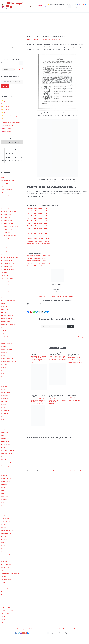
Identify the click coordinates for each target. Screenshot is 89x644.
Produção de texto (7, 542)
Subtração (4, 585)
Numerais (4, 521)
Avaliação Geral (6, 306)
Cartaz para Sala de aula (8, 324)
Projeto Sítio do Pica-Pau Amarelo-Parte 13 (40, 241)
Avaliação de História (7, 290)
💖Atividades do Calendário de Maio (12, 131)
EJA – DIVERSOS (6, 416)
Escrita (3, 429)
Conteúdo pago (6, 339)
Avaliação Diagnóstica (8, 300)
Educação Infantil (6, 401)
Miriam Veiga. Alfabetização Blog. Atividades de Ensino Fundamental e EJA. (57, 296)
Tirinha (3, 604)
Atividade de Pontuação (8, 253)
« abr (12, 175)
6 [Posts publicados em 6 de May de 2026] (9, 158)
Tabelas (4, 591)
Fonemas (4, 444)
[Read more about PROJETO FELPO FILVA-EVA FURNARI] (39, 377)
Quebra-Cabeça (6, 548)
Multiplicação (5, 511)
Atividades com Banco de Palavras (11, 266)
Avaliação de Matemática (9, 296)
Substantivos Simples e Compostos (11, 582)
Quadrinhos (5, 545)
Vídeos (3, 628)
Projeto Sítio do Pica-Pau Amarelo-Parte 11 (39, 236)
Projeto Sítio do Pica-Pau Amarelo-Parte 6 (39, 221)
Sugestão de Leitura (7, 588)
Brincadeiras (5, 315)
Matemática (5, 493)
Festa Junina (5, 438)
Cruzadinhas (5, 349)
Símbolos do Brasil (7, 570)
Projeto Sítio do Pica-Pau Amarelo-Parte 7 (39, 223)
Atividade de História (7, 241)
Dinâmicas (4, 382)
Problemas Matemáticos (8, 539)
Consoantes (5, 336)
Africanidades (5, 192)
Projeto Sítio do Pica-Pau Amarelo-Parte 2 (39, 211)
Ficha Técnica (5, 441)
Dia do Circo (5, 361)
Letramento (5, 484)
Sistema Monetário (7, 573)
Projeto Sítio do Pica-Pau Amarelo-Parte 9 (39, 228)
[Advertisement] (45, 25)
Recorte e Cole (6, 554)
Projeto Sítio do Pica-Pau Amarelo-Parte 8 (39, 226)
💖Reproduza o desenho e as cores (12, 128)
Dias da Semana (6, 373)
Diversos (4, 389)
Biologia (4, 312)
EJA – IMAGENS (6, 419)
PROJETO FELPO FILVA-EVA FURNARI (39, 354)
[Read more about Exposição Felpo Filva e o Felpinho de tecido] (57, 374)
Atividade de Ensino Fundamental (11, 235)
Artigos (3, 214)
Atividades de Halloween (8, 278)
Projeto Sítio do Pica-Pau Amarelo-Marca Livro (41, 234)
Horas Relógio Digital (7, 462)
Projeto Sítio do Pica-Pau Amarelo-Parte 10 (40, 231)
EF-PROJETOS (6, 413)
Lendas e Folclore (6, 478)
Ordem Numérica (6, 530)
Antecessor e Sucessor (8, 204)
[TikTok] (76, 7)
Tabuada (4, 594)
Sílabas (3, 567)
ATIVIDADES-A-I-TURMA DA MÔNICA (38, 396)
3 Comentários (44, 356)
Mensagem (5, 508)
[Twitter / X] (78, 7)
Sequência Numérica (7, 564)
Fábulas (4, 432)
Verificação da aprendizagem (10, 619)
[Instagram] (80, 5)
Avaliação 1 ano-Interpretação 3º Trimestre (40, 261)
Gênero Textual (6, 450)
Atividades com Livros (8, 269)
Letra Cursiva (5, 481)
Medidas (4, 499)
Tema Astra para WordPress (80, 642)
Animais (4, 195)
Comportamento (6, 330)
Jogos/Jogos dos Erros (8, 471)
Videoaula (4, 625)
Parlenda (4, 536)
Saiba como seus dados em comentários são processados (70, 471)
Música (3, 514)
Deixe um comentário (46, 39)
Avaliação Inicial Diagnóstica (9, 309)
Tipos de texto (6, 600)
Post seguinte (83, 337)
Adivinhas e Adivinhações (9, 189)
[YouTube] (83, 5)
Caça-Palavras (5, 318)
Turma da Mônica (6, 607)
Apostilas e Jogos (6, 207)
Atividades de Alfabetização (9, 272)
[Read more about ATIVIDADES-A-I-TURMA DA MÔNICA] (38, 416)
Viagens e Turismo (7, 622)
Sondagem (5, 579)
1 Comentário (62, 356)
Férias (3, 435)
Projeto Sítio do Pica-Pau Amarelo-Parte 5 (39, 218)
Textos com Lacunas (7, 597)
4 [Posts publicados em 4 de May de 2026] (3, 159)
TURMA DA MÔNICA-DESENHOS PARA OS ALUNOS (74, 354)
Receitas (4, 551)
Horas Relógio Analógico (8, 459)
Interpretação (5, 468)
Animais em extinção (7, 198)
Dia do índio (5, 364)
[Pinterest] (81, 5)
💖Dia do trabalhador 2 (8, 140)
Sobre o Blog (60, 638)
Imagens (4, 465)
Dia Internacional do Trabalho (10, 370)
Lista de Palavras (6, 490)
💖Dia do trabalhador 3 (8, 137)
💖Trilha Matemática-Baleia (9, 119)
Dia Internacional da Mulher (9, 367)
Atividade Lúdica (6, 257)
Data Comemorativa (7, 352)
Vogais (3, 631)
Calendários (5, 321)
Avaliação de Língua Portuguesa (11, 293)
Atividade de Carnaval (8, 229)
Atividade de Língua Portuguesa (11, 244)
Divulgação (5, 395)
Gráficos (4, 456)
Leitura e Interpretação (8, 475)
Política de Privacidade (73, 638)
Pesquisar (19, 70)
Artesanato (5, 211)
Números (4, 524)
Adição (3, 186)
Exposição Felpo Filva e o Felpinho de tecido (57, 354)
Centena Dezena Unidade (9, 327)
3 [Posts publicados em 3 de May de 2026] (21, 155)
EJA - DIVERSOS (52, 402)
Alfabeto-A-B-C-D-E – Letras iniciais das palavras (41, 263)
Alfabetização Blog (15, 5)
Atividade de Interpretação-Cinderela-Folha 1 (40, 256)
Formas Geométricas (7, 447)
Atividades (4, 263)
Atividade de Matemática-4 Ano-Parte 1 (39, 258)
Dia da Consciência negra (9, 358)
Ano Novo (4, 201)
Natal (3, 518)
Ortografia (4, 533)
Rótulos (4, 557)
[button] (37, 6)
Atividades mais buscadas (46, 638)
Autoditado (5, 281)
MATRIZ (4, 496)
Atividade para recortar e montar (11, 260)
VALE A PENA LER (7, 613)
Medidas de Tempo (7, 502)
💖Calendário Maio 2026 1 (9, 134)
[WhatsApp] (76, 5)
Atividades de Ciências (8, 275)
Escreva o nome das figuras (9, 425)
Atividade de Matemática (9, 247)
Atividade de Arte (6, 226)
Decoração (4, 355)
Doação (4, 398)
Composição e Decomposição (10, 333)
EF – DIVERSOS (6, 404)
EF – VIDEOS (5, 410)
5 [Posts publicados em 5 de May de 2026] (6, 159)
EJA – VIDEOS (5, 422)
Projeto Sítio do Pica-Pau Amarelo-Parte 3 (39, 213)
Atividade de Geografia (8, 238)
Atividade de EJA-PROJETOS (10, 232)
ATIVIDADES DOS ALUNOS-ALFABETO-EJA (57, 396)
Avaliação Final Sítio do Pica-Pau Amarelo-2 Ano (41, 244)
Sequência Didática (7, 561)
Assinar (5, 87)
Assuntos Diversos (7, 217)
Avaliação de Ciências (8, 284)
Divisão (3, 392)
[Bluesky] (85, 5)
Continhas (4, 343)
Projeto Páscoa (72, 395)
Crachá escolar (6, 346)
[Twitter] (17, 642)
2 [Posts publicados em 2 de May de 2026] (18, 155)
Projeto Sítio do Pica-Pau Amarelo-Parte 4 (39, 216)
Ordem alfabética (6, 527)
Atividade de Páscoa (7, 250)
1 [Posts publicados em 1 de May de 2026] (15, 155)
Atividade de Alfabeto (8, 223)
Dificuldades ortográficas (9, 379)
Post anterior (32, 337)
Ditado (3, 386)
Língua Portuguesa (7, 487)
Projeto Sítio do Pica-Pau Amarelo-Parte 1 (39, 208)
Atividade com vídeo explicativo (11, 220)
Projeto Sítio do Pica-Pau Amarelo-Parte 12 (40, 239)
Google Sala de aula (7, 453)
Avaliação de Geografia (8, 287)
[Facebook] (78, 5)
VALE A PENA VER (7, 616)
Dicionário (4, 376)
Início (10, 638)
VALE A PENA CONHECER (9, 610)
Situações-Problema (7, 576)
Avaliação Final (6, 303)
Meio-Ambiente (6, 505)
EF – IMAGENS (6, 407)
